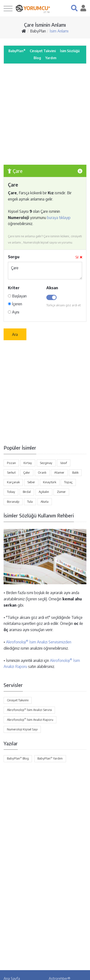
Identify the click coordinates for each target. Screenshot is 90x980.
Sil (79, 257)
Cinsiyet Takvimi (43, 51)
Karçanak (13, 482)
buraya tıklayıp (59, 218)
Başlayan (17, 296)
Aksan (52, 288)
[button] (74, 8)
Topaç (68, 482)
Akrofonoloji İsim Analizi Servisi (29, 710)
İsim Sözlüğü (70, 51)
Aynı (14, 312)
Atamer (59, 472)
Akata (45, 502)
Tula (30, 502)
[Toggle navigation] (8, 8)
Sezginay (46, 463)
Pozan (11, 463)
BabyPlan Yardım (50, 758)
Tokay (11, 492)
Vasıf (64, 463)
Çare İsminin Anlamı (45, 25)
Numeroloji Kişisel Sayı (22, 729)
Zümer (61, 492)
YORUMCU (37, 8)
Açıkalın (44, 492)
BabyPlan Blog (18, 758)
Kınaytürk (50, 482)
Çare (45, 271)
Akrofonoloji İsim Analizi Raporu (30, 719)
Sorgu (14, 257)
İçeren (15, 304)
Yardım (51, 58)
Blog (37, 58)
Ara (15, 334)
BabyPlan (38, 31)
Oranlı (42, 472)
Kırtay (28, 463)
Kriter (14, 288)
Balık (75, 472)
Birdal (27, 492)
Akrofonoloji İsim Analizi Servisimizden (39, 642)
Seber (31, 482)
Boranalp (13, 502)
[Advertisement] (45, 114)
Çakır (27, 472)
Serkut (11, 472)
